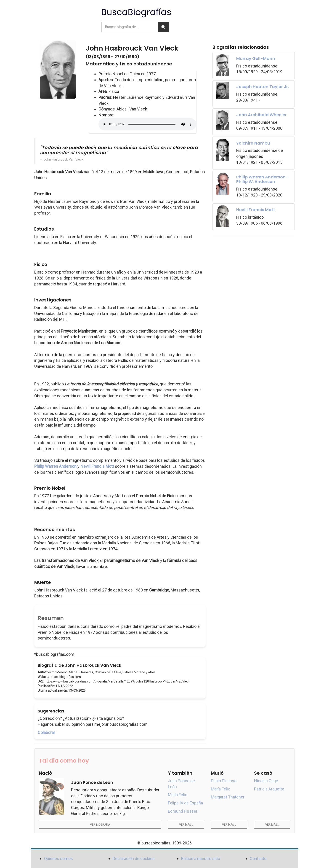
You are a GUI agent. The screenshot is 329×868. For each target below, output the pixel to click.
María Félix (177, 795)
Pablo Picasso (224, 781)
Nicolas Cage (266, 781)
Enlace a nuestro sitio (201, 859)
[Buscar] (163, 27)
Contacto (258, 859)
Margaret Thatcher (228, 797)
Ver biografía (100, 825)
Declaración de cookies (134, 859)
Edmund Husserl (183, 811)
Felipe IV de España (185, 803)
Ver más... (186, 825)
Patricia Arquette (269, 789)
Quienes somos (58, 859)
